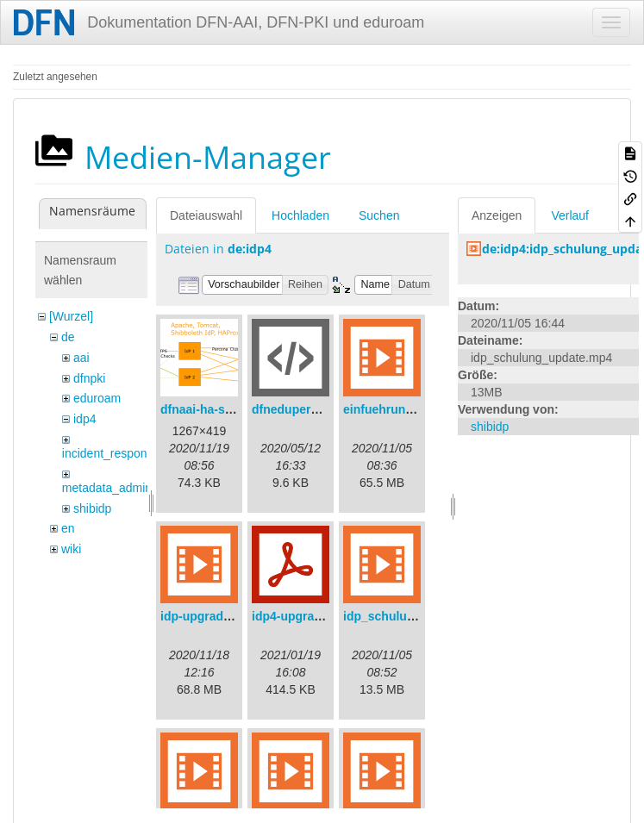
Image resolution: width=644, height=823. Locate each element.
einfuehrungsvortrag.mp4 (416, 409)
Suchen (379, 215)
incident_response (111, 453)
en (68, 528)
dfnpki (89, 378)
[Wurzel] (71, 316)
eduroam (97, 398)
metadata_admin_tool (120, 488)
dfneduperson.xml (304, 409)
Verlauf (570, 215)
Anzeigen (497, 215)
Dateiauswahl (206, 215)
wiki (71, 549)
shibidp (92, 508)
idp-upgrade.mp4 (209, 616)
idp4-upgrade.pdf (301, 616)
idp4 (84, 419)
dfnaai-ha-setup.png (218, 409)
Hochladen (300, 215)
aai (81, 358)
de (68, 337)
